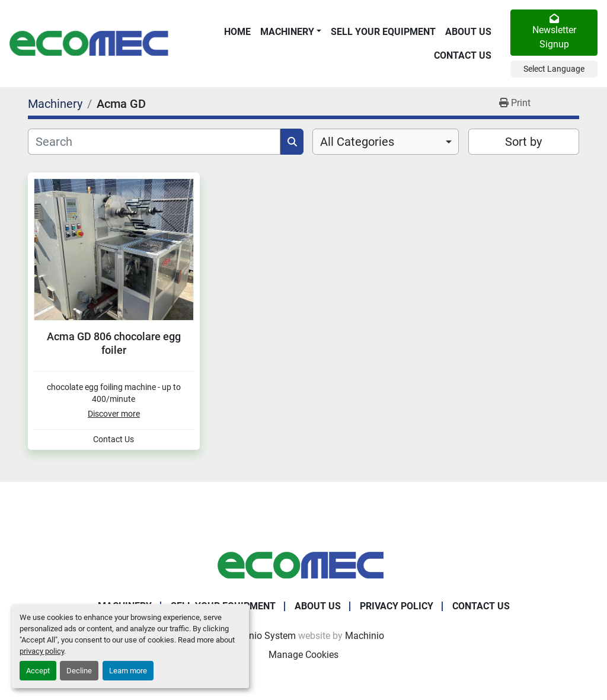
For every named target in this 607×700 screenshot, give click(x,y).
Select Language (554, 69)
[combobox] (386, 142)
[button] (291, 32)
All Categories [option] (357, 142)
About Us (468, 32)
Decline (79, 671)
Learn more (128, 671)
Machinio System (259, 636)
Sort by (523, 142)
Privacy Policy (397, 606)
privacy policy (42, 651)
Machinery (287, 32)
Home (237, 32)
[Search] (154, 142)
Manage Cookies (303, 655)
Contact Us (463, 55)
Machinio (365, 636)
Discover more (114, 414)
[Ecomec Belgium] (303, 565)
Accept (38, 671)
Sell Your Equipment (383, 32)
